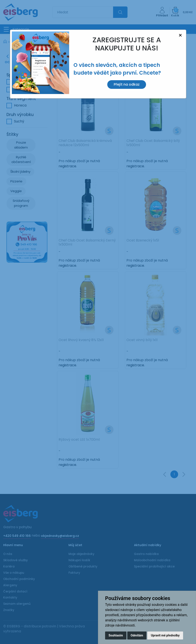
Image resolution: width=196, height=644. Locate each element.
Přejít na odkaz (127, 84)
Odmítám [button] (137, 635)
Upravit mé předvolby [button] (165, 635)
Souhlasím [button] (116, 635)
